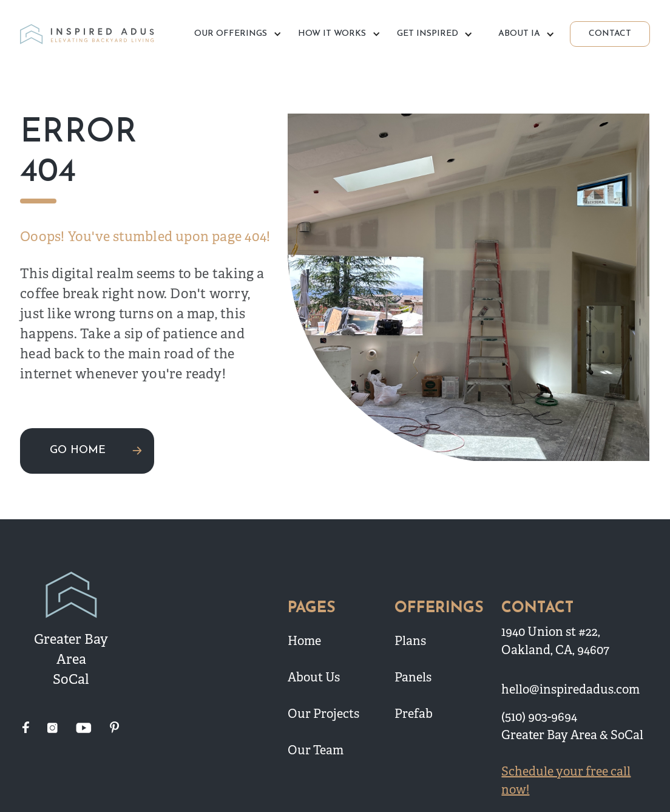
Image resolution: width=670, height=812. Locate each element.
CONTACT (610, 34)
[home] (89, 34)
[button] (236, 34)
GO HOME (78, 450)
